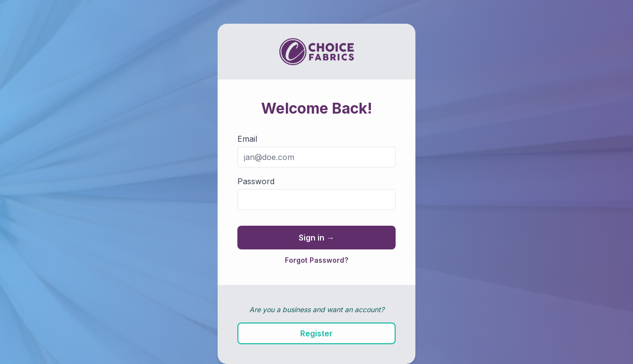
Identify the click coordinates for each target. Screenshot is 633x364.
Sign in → (316, 238)
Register (316, 333)
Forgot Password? (316, 260)
